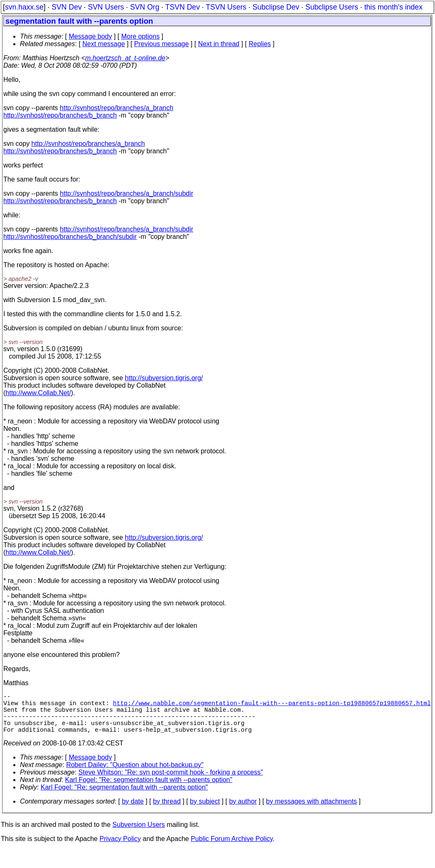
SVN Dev (66, 7)
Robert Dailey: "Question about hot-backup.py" (135, 775)
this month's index (393, 7)
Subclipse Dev (276, 7)
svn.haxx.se (24, 7)
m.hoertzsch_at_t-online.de (125, 58)
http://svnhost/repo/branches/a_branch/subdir (127, 193)
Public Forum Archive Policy (232, 849)
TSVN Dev (183, 7)
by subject (205, 811)
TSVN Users (226, 7)
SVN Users (106, 7)
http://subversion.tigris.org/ (164, 378)
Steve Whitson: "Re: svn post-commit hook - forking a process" (171, 782)
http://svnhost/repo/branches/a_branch (117, 108)
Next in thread (219, 44)
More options (141, 36)
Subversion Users (139, 835)
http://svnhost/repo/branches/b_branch (60, 115)
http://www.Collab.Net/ (38, 393)
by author (243, 811)
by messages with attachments (311, 811)
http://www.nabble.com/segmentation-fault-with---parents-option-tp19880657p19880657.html (272, 706)
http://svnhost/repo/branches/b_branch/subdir (70, 237)
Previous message (162, 44)
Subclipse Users (332, 7)
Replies (260, 44)
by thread (167, 811)
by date (133, 811)
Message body (90, 36)
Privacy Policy (120, 849)
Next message (103, 44)
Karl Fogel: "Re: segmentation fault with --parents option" (149, 790)
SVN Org (145, 7)
